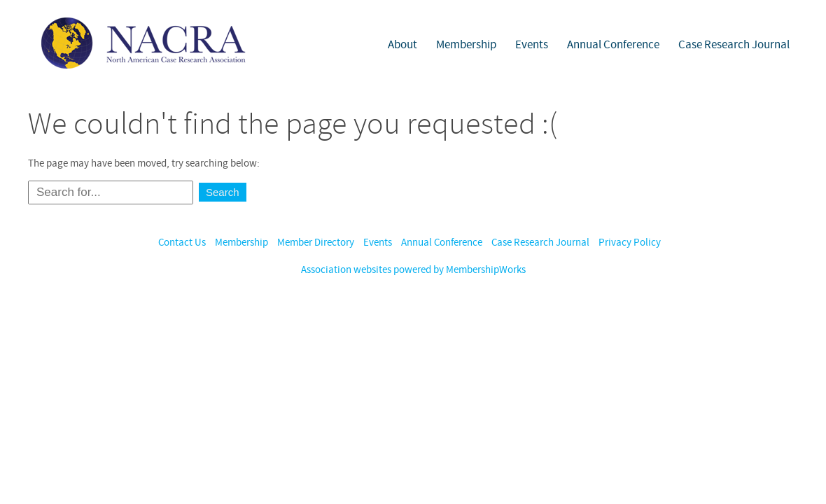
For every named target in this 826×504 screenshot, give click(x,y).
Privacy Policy (630, 243)
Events (532, 45)
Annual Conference (613, 45)
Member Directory (316, 243)
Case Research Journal (734, 45)
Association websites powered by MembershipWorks (413, 270)
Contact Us (182, 243)
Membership (466, 45)
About (402, 45)
